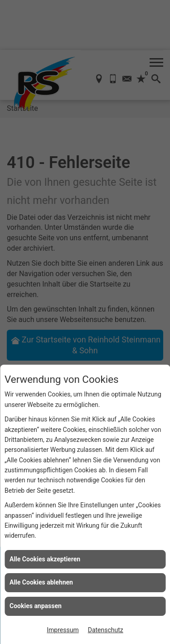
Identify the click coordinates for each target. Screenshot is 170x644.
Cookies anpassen (36, 606)
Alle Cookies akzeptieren (45, 559)
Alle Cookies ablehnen (41, 582)
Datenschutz (106, 630)
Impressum (63, 630)
